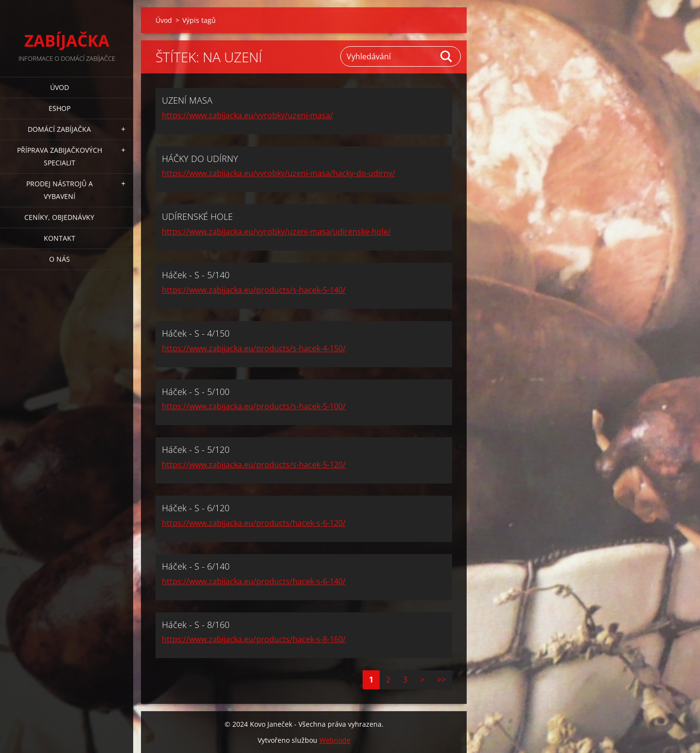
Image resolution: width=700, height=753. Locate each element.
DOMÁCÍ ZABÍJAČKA (59, 129)
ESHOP (60, 108)
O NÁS (60, 259)
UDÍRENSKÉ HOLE (197, 216)
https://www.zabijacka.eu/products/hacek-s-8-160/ (254, 639)
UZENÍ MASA (187, 100)
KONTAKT (60, 238)
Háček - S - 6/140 (196, 566)
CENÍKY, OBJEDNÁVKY (59, 217)
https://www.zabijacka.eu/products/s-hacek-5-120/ (254, 465)
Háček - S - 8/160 (196, 625)
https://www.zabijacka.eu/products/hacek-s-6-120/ (254, 523)
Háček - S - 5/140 (196, 275)
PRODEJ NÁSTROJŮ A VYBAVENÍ (60, 190)
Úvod (60, 87)
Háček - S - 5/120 (196, 449)
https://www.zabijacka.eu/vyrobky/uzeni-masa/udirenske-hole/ (276, 232)
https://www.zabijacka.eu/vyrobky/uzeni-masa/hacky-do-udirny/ (279, 173)
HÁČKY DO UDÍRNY (200, 159)
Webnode (335, 740)
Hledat (447, 56)
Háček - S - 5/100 (196, 392)
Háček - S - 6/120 (196, 508)
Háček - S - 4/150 (196, 333)
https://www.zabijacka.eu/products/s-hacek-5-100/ (254, 406)
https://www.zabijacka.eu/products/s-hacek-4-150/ (254, 348)
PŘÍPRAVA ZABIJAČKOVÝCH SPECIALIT (60, 156)
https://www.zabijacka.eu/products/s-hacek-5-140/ (254, 290)
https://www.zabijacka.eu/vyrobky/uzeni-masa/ (247, 115)
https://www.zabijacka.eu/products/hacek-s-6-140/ (254, 581)
